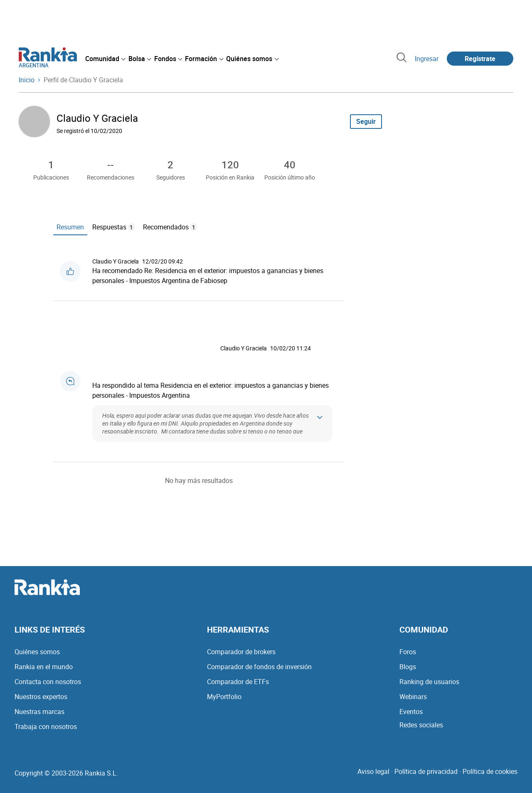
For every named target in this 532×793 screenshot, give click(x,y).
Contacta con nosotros (48, 682)
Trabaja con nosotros (46, 727)
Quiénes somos (37, 652)
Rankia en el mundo (44, 667)
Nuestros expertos (41, 697)
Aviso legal (373, 771)
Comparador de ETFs (238, 682)
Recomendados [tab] (170, 227)
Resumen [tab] (70, 227)
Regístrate (480, 59)
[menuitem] (105, 59)
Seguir (366, 121)
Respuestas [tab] (113, 227)
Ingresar (427, 59)
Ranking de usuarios (429, 682)
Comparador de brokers (241, 652)
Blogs (408, 667)
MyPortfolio (224, 697)
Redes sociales (421, 725)
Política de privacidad (426, 771)
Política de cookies (490, 771)
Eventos (411, 712)
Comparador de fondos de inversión (259, 667)
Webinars (413, 697)
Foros (408, 652)
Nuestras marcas (39, 712)
